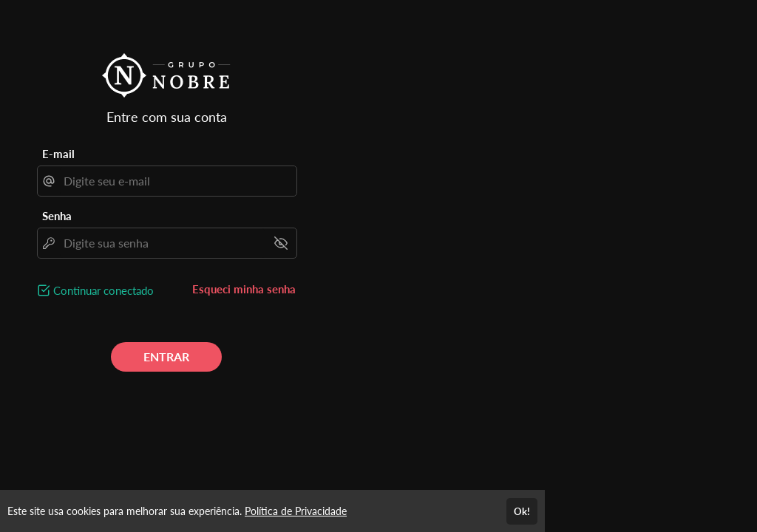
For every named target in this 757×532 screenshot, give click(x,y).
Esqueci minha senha (244, 289)
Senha (57, 216)
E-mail (58, 154)
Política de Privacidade (296, 511)
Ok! (522, 511)
